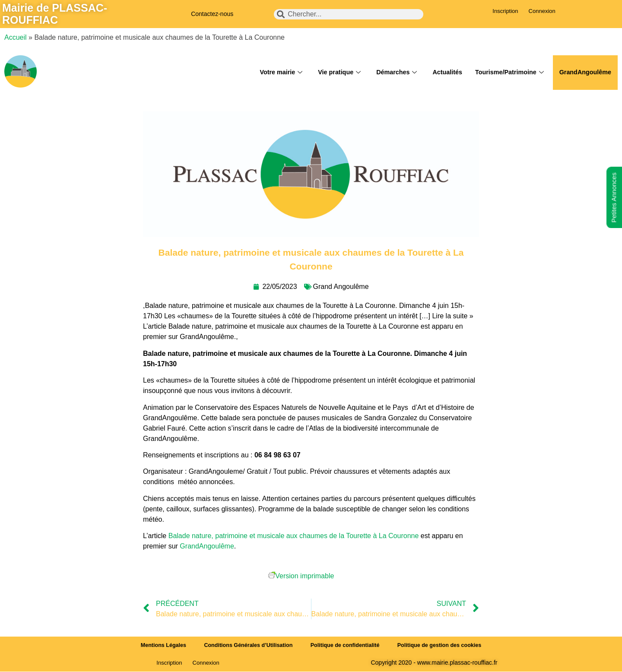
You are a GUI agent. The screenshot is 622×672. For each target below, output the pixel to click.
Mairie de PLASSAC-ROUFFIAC (55, 14)
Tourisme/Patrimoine (506, 73)
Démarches (389, 73)
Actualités (441, 72)
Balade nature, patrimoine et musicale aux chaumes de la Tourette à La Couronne (294, 536)
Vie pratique (331, 73)
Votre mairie (271, 73)
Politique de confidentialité (346, 645)
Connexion (542, 11)
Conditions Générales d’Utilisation (246, 645)
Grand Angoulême (341, 287)
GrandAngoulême (584, 72)
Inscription (505, 11)
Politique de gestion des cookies (445, 645)
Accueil (16, 37)
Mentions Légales (157, 645)
